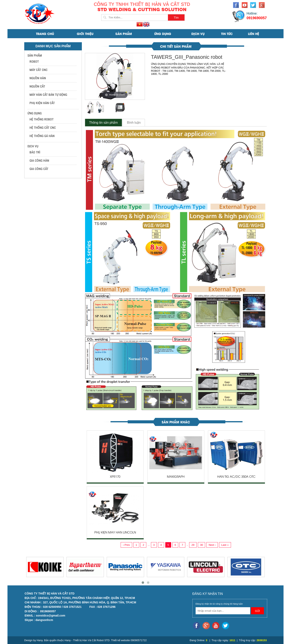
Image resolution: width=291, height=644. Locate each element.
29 (193, 545)
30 (201, 545)
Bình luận (134, 123)
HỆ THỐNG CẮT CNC (43, 128)
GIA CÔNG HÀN (39, 161)
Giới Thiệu (85, 34)
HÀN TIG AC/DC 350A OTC (236, 477)
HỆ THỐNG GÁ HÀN (42, 136)
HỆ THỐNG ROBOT (42, 119)
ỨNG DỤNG (163, 34)
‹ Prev (126, 545)
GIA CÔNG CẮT (39, 169)
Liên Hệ (254, 34)
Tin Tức (227, 34)
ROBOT (34, 62)
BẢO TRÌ (35, 152)
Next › (212, 545)
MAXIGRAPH (176, 477)
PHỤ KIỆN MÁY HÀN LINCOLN (115, 533)
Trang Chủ (45, 34)
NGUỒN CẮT (37, 86)
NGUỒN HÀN (38, 78)
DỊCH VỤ (198, 34)
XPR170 (115, 477)
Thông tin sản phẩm (103, 123)
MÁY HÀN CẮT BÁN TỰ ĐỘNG (48, 95)
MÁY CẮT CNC (38, 70)
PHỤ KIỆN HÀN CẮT (42, 103)
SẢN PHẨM (124, 34)
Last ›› (225, 545)
